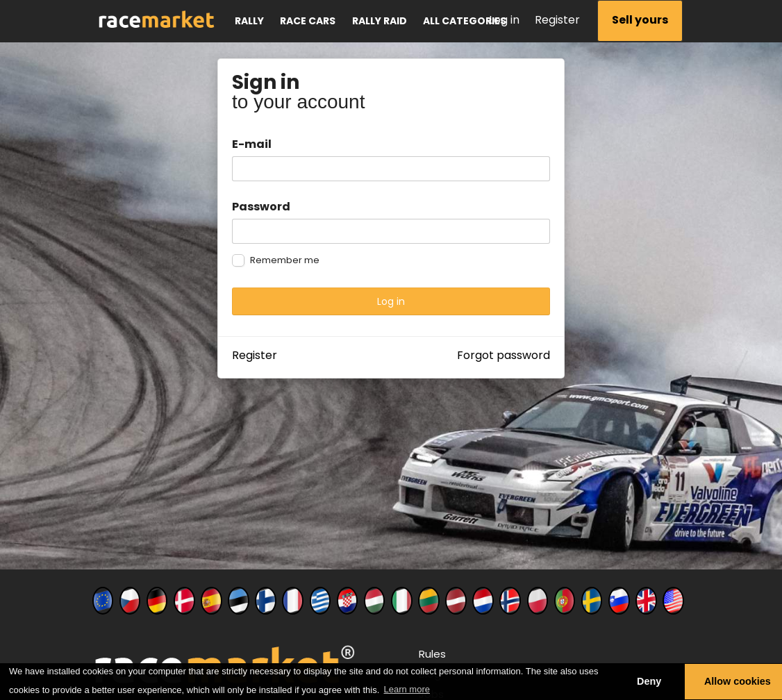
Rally (249, 21)
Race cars (308, 21)
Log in (504, 20)
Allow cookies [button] (738, 681)
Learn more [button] (407, 689)
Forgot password (504, 355)
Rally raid (380, 21)
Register (557, 20)
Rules (432, 654)
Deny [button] (649, 681)
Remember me (285, 260)
